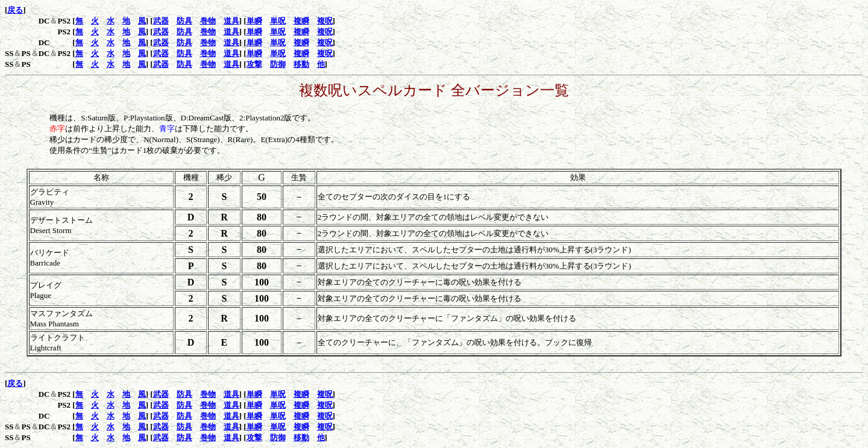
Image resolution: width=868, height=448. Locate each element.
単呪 (278, 21)
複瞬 (301, 21)
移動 (301, 64)
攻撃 (254, 64)
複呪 (325, 21)
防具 (184, 21)
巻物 (208, 21)
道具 (231, 21)
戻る (15, 10)
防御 (278, 64)
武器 (161, 21)
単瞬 (254, 21)
